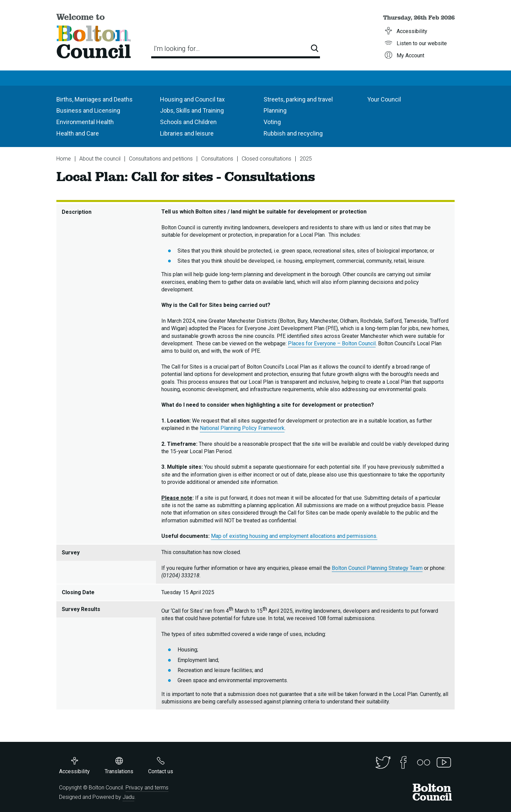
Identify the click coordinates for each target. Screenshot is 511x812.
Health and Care (78, 133)
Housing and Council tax (192, 99)
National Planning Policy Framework (242, 428)
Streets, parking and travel (298, 99)
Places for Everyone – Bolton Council (332, 343)
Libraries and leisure (187, 133)
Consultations (217, 159)
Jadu (128, 797)
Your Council (384, 99)
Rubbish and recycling (293, 133)
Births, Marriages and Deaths (95, 99)
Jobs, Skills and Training (192, 110)
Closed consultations (266, 159)
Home (64, 159)
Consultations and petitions (161, 159)
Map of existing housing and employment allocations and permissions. (294, 536)
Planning (275, 110)
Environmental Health (85, 122)
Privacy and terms (147, 788)
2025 (306, 159)
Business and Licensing (88, 110)
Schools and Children (188, 122)
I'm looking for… (177, 49)
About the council (100, 159)
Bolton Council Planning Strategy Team (377, 568)
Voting (272, 122)
